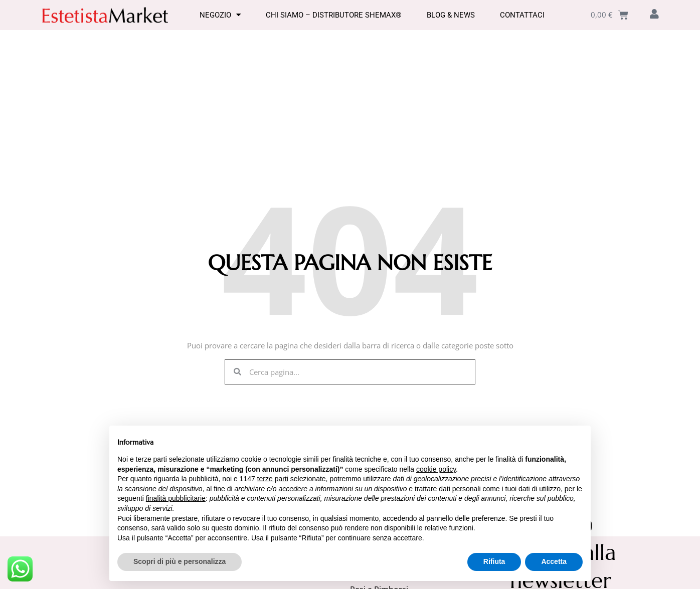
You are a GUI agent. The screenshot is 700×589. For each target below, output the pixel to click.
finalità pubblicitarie (176, 498)
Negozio (220, 15)
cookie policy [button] (436, 469)
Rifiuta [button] (494, 561)
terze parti (273, 479)
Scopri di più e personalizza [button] (180, 561)
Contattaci (522, 15)
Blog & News (451, 15)
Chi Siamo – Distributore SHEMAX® (334, 15)
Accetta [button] (554, 561)
